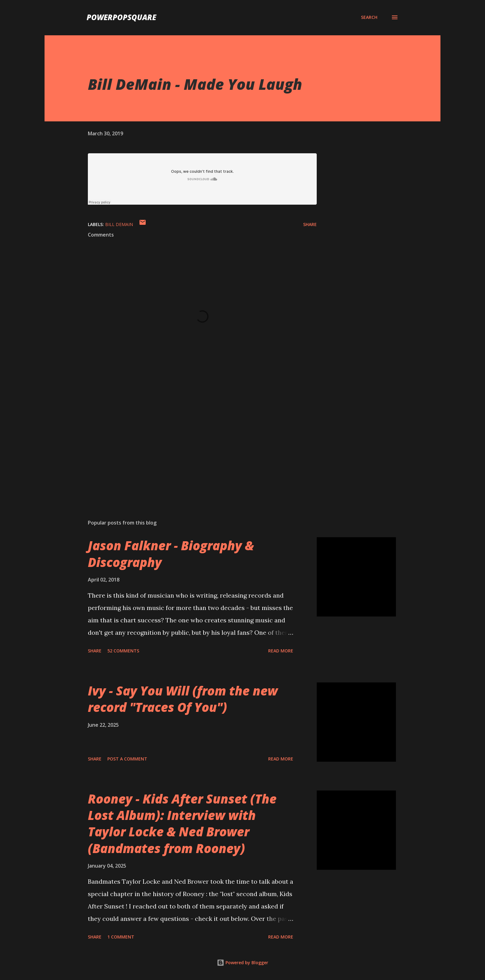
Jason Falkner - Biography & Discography (171, 554)
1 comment (121, 937)
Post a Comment (127, 759)
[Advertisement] (192, 442)
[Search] (369, 17)
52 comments (123, 651)
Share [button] (310, 224)
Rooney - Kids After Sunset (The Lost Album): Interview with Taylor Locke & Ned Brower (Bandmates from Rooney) (182, 823)
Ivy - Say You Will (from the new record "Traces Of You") (183, 699)
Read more (281, 651)
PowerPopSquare (121, 17)
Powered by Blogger (242, 963)
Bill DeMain (119, 224)
